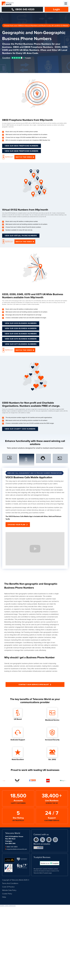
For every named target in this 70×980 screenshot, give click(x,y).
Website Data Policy (9, 890)
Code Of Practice (8, 887)
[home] (8, 3)
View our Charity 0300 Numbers (20, 429)
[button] (66, 3)
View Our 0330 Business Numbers (21, 328)
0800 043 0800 (12, 847)
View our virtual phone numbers (21, 236)
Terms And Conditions (10, 883)
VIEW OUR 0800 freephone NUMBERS (22, 146)
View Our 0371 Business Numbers (21, 344)
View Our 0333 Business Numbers (21, 323)
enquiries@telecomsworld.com (17, 849)
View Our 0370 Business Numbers (21, 339)
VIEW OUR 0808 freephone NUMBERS (22, 151)
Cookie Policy (7, 894)
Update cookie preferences (8, 906)
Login (57, 9)
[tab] (10, 458)
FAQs (4, 897)
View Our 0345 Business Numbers (21, 334)
